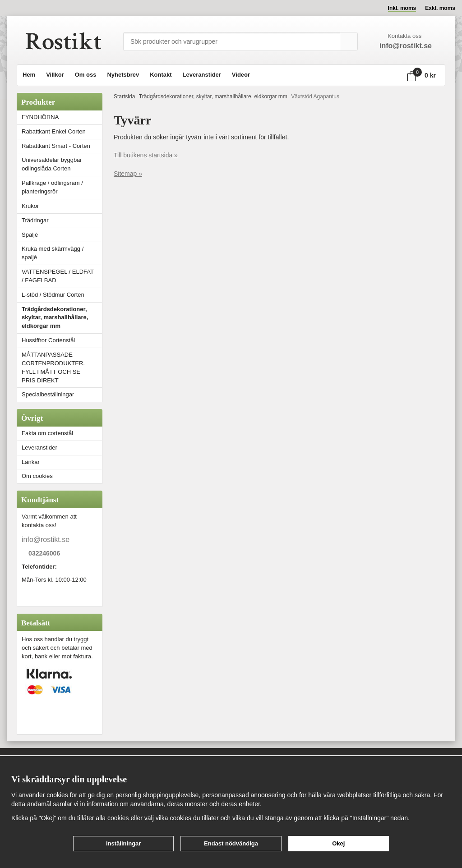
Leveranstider (202, 75)
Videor (241, 75)
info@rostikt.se (46, 540)
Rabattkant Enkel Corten (54, 131)
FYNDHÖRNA (40, 117)
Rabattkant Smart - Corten (62, 146)
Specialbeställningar (48, 394)
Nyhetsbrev (123, 75)
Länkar (31, 462)
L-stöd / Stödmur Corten (62, 295)
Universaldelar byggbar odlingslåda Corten (62, 164)
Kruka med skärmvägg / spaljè (53, 253)
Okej (338, 843)
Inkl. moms (402, 8)
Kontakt (161, 75)
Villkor (55, 75)
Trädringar (35, 220)
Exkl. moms (440, 8)
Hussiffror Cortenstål (48, 340)
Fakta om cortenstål (47, 433)
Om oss (86, 75)
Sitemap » (128, 174)
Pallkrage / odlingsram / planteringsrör (52, 187)
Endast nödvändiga (231, 843)
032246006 (44, 554)
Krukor (30, 206)
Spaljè (30, 235)
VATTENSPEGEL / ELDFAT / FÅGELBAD (58, 276)
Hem (29, 75)
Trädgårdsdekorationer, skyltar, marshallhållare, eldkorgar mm (55, 318)
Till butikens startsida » (146, 155)
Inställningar (123, 843)
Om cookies (37, 476)
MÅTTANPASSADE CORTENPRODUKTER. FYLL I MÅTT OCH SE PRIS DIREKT (53, 367)
